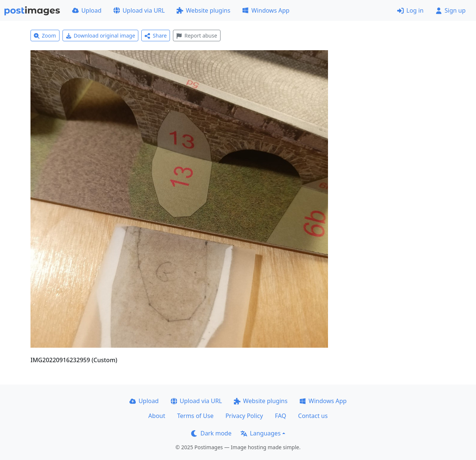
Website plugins (203, 10)
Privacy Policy (244, 416)
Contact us (313, 416)
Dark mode (211, 433)
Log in (410, 10)
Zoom (45, 36)
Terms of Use (195, 416)
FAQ (280, 416)
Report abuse (197, 36)
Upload (87, 10)
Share (156, 36)
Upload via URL (139, 10)
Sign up (451, 10)
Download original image (101, 36)
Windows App (266, 10)
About (157, 416)
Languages (260, 433)
